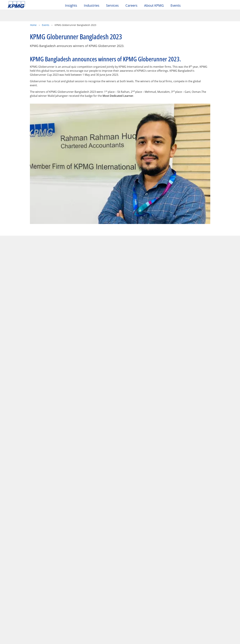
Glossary (108, 591)
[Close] (204, 639)
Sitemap (73, 591)
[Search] (222, 6)
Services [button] (112, 6)
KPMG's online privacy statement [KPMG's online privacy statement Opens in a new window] (87, 626)
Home (33, 13)
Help (90, 591)
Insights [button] (71, 6)
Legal (12, 591)
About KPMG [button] (154, 6)
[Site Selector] (229, 6)
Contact (14, 605)
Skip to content (29, 5)
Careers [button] (131, 6)
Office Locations (18, 612)
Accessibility (51, 591)
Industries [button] (92, 6)
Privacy (29, 591)
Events (176, 6)
